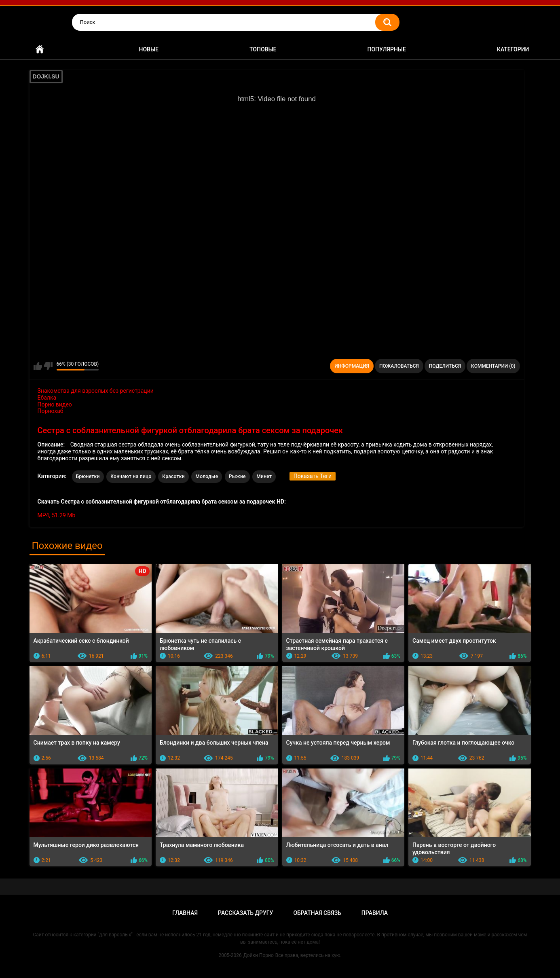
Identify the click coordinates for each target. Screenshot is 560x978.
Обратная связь (317, 913)
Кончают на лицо (131, 476)
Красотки (173, 476)
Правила (375, 913)
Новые (149, 49)
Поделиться (445, 366)
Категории (513, 49)
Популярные (386, 49)
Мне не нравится (48, 366)
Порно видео (55, 404)
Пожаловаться (399, 366)
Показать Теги (313, 476)
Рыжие (237, 476)
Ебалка (47, 398)
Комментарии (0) (493, 366)
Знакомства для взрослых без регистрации (96, 391)
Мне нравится (38, 366)
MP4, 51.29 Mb (57, 515)
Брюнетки (88, 476)
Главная (40, 50)
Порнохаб (51, 411)
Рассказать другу (245, 913)
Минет (264, 476)
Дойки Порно (259, 955)
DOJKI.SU (46, 76)
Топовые (263, 49)
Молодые (207, 476)
